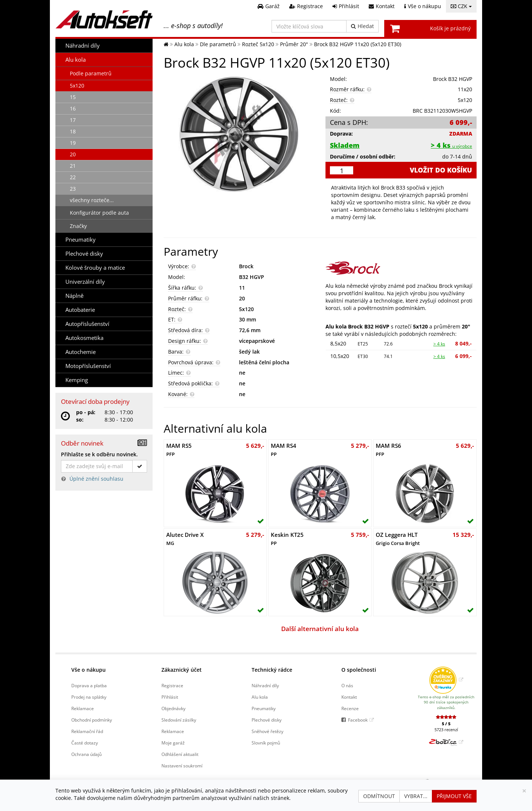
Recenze (350, 708)
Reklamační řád (87, 731)
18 (73, 131)
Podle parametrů (91, 73)
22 (73, 177)
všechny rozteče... (92, 200)
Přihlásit (170, 697)
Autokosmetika (84, 338)
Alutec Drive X (185, 539)
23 (73, 189)
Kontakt (349, 697)
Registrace (172, 685)
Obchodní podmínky (92, 720)
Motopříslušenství (88, 366)
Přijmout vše (454, 796)
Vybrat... (416, 796)
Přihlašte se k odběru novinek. (99, 454)
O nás (347, 685)
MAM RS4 (284, 450)
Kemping (77, 380)
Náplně (74, 296)
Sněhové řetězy (267, 731)
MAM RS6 (388, 450)
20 (73, 154)
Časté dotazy (85, 743)
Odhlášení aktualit (180, 754)
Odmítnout (379, 796)
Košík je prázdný (450, 28)
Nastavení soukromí (182, 766)
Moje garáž (173, 743)
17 (73, 120)
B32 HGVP (252, 277)
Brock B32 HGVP (453, 79)
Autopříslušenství (87, 324)
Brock (246, 266)
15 (73, 97)
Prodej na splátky (89, 697)
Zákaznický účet (182, 670)
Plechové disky (84, 254)
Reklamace (83, 708)
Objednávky (173, 708)
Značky (78, 226)
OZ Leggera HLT (398, 539)
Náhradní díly (83, 46)
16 (73, 108)
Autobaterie (80, 310)
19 (73, 143)
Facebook (358, 720)
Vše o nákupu (88, 670)
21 (73, 166)
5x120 (77, 86)
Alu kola (76, 60)
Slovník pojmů (266, 743)
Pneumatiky (81, 240)
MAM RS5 (179, 450)
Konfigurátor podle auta (99, 213)
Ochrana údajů (86, 754)
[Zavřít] (524, 791)
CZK (461, 6)
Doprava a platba (89, 685)
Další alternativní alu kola (320, 629)
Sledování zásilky (179, 720)
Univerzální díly (85, 282)
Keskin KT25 (287, 539)
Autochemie (81, 352)
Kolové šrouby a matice (95, 268)
